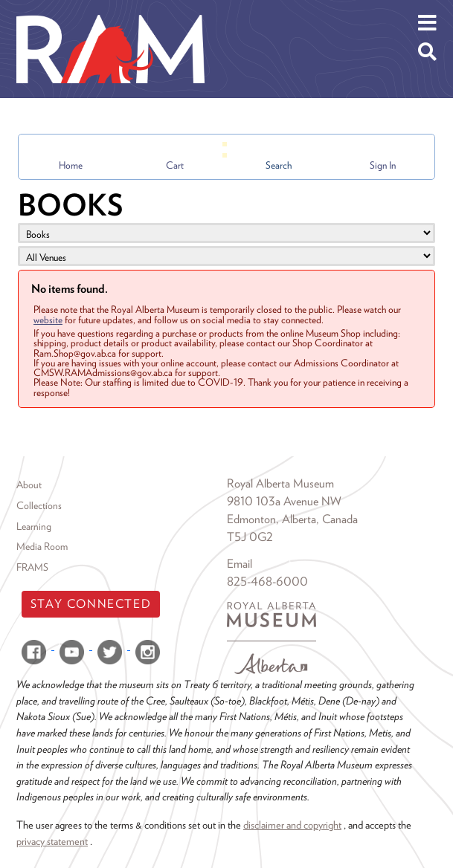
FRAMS (32, 567)
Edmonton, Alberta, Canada (292, 519)
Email (240, 564)
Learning (34, 526)
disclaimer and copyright (292, 825)
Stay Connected (91, 604)
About (29, 485)
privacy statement (52, 841)
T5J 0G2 (250, 537)
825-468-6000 (267, 582)
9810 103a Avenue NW (284, 501)
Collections (39, 505)
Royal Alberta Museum (280, 483)
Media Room (42, 546)
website (48, 320)
